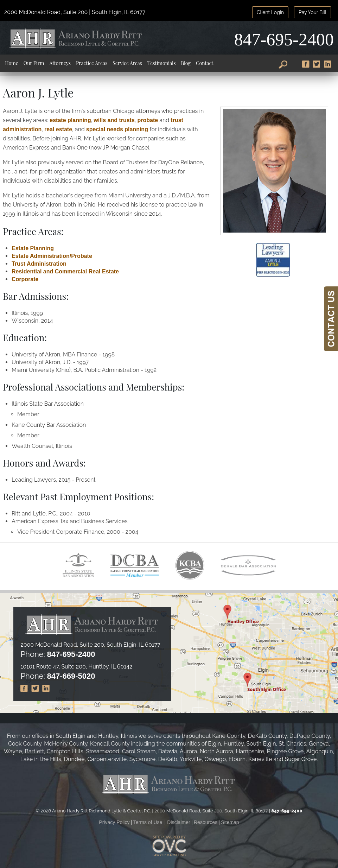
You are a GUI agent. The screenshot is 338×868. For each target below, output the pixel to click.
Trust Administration (39, 264)
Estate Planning (33, 248)
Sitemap (230, 822)
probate (148, 120)
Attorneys (60, 63)
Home (12, 63)
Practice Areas (92, 63)
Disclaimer (178, 822)
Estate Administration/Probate (52, 256)
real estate (58, 129)
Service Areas (127, 63)
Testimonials (161, 63)
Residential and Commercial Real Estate (65, 271)
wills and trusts (114, 120)
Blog (186, 63)
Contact (205, 63)
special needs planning (118, 129)
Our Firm (34, 63)
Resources (206, 822)
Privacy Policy (114, 822)
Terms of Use (148, 822)
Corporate (25, 279)
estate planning (70, 120)
